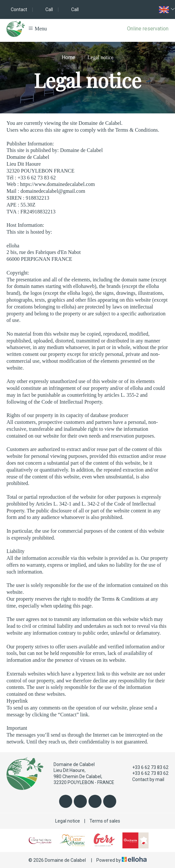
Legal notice (68, 821)
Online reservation (148, 29)
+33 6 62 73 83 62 (147, 767)
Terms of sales (105, 821)
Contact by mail (144, 779)
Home (69, 57)
